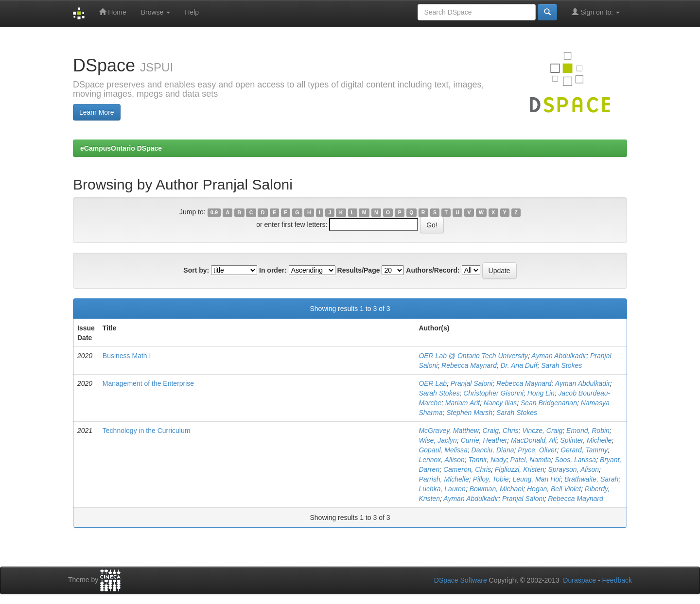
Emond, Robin (588, 431)
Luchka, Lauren (442, 489)
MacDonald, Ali (534, 440)
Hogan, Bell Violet (554, 489)
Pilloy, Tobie (491, 479)
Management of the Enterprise (148, 383)
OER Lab (433, 383)
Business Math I (127, 356)
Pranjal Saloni (472, 383)
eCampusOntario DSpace (121, 148)
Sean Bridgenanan (549, 403)
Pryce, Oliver (537, 450)
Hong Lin (541, 393)
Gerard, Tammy (584, 450)
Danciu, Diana (493, 450)
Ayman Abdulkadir (559, 356)
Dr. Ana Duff (519, 365)
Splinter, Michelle (586, 440)
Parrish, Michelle (444, 479)
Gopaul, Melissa (443, 450)
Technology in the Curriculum (147, 431)
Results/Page (359, 270)
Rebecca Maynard (469, 365)
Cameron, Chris (467, 469)
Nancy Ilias (500, 403)
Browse (156, 12)
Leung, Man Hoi (536, 479)
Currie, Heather (484, 440)
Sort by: (196, 270)
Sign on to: (596, 12)
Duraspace (579, 580)
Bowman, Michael (497, 489)
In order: (273, 270)
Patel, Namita (530, 460)
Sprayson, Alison (573, 469)
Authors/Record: (433, 270)
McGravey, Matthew (448, 431)
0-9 (214, 212)
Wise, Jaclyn (437, 440)
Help (192, 12)
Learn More (97, 112)
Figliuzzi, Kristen (520, 469)
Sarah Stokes (561, 365)
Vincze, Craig (542, 431)
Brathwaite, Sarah (591, 479)
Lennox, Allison (441, 460)
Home (113, 12)
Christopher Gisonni (493, 393)
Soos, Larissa (575, 460)
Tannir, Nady (488, 460)
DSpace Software (461, 580)
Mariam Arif (463, 403)
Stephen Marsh (469, 413)
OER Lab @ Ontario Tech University (473, 356)
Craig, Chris (501, 431)
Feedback (617, 580)
